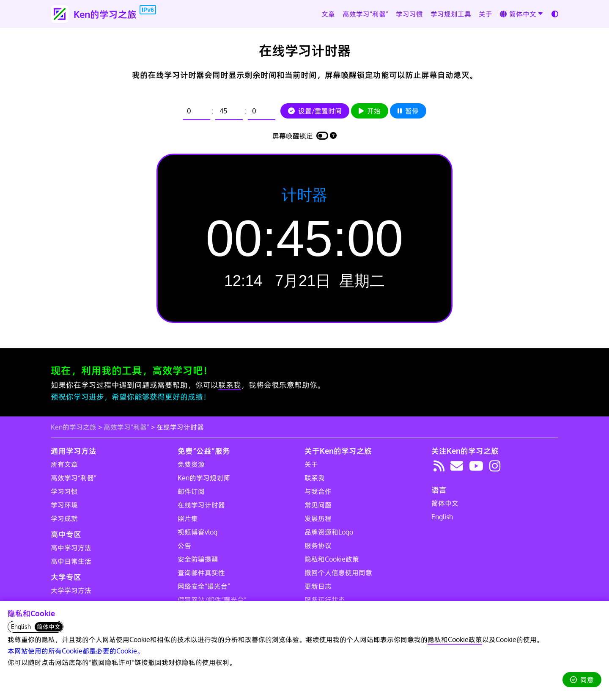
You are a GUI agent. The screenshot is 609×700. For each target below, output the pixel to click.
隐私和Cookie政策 (455, 639)
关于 (311, 464)
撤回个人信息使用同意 (338, 573)
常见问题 (318, 505)
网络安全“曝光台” (204, 586)
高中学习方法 (71, 548)
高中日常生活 (71, 561)
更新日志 (318, 586)
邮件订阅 (191, 491)
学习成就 (64, 518)
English (442, 517)
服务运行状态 (325, 600)
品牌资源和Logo (329, 532)
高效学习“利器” (126, 427)
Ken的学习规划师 (204, 478)
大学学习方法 (71, 590)
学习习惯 (64, 491)
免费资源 (191, 464)
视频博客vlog (198, 532)
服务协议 (318, 546)
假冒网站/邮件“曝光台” (212, 600)
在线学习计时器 (201, 505)
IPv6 (148, 10)
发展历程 (318, 518)
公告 (184, 546)
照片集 (188, 518)
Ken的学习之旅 (74, 427)
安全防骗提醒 (198, 559)
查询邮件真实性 (201, 573)
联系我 (230, 385)
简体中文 (445, 503)
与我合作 (318, 491)
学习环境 (64, 505)
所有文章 (64, 464)
